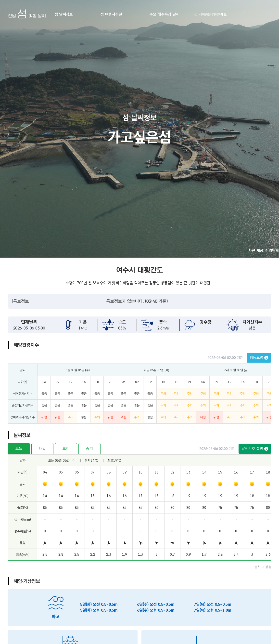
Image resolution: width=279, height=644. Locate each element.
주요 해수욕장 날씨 (165, 14)
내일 (42, 449)
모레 (66, 449)
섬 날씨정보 (64, 14)
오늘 (19, 449)
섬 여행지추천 (111, 14)
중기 (89, 449)
